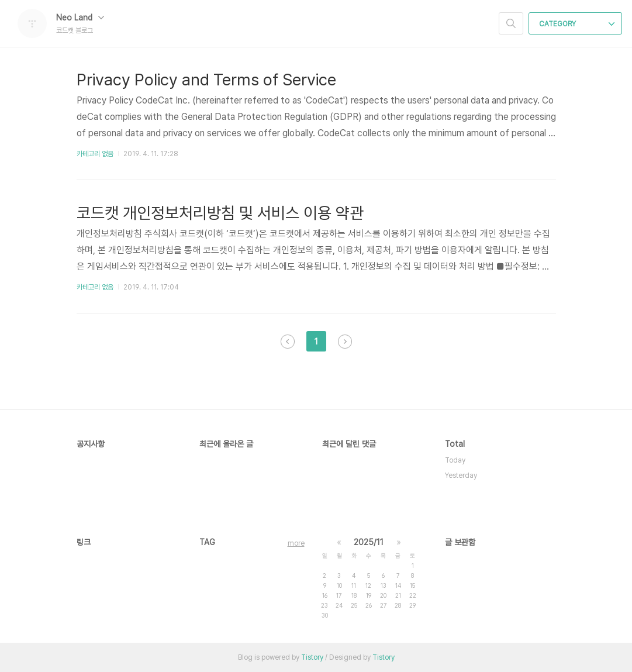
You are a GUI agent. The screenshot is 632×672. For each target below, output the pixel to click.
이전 (288, 342)
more (296, 543)
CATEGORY (577, 24)
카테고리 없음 (95, 154)
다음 (345, 342)
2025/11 (369, 542)
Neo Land (80, 18)
